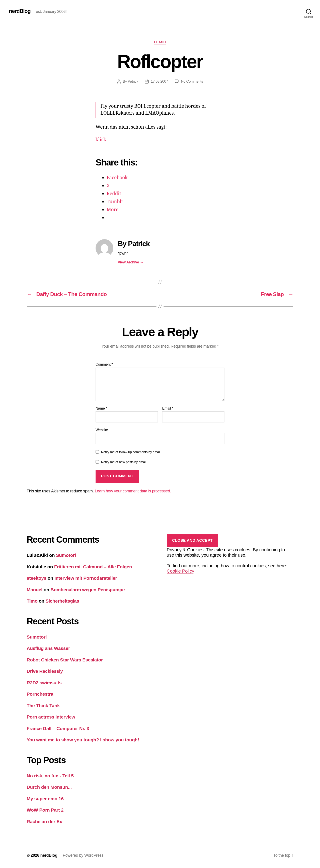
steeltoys (37, 578)
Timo (32, 601)
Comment (104, 364)
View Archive (131, 262)
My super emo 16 (45, 799)
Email (168, 408)
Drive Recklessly (45, 671)
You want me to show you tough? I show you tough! (83, 740)
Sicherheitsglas (62, 601)
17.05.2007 (159, 81)
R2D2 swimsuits (44, 683)
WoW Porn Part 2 (45, 810)
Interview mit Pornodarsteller (86, 578)
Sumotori (66, 555)
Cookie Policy (180, 571)
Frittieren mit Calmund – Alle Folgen (93, 567)
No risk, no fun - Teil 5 (50, 776)
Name (101, 408)
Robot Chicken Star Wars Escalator (65, 660)
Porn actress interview (51, 717)
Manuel (35, 590)
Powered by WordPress (83, 855)
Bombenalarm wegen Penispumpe (88, 590)
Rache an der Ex (44, 821)
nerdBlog (20, 11)
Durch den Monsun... (49, 787)
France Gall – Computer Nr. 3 (58, 728)
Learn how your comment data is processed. (133, 491)
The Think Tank (43, 706)
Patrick (133, 81)
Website (102, 430)
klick (101, 140)
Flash (160, 42)
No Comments (192, 81)
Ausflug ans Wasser (48, 648)
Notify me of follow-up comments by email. (131, 452)
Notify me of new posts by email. (124, 462)
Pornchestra (40, 694)
